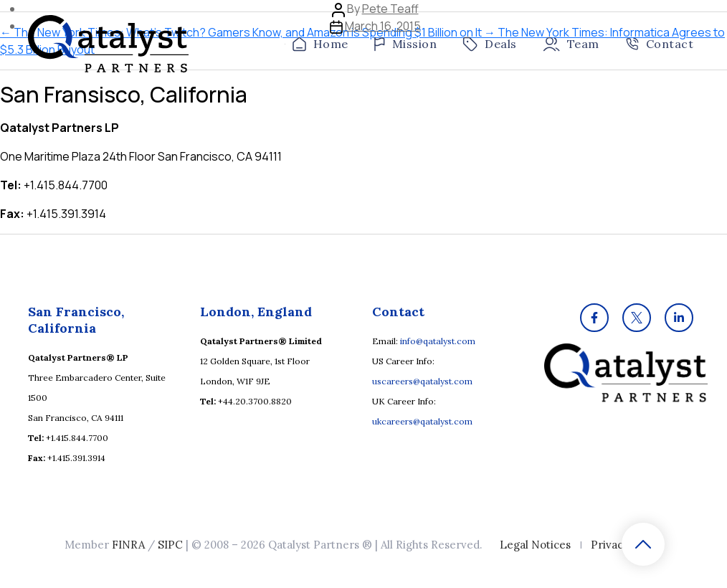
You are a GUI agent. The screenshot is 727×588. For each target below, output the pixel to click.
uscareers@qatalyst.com (422, 381)
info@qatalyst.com (438, 341)
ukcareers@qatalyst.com (422, 421)
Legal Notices (535, 545)
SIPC (170, 545)
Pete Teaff (390, 9)
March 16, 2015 (383, 26)
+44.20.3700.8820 (255, 401)
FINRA (128, 545)
